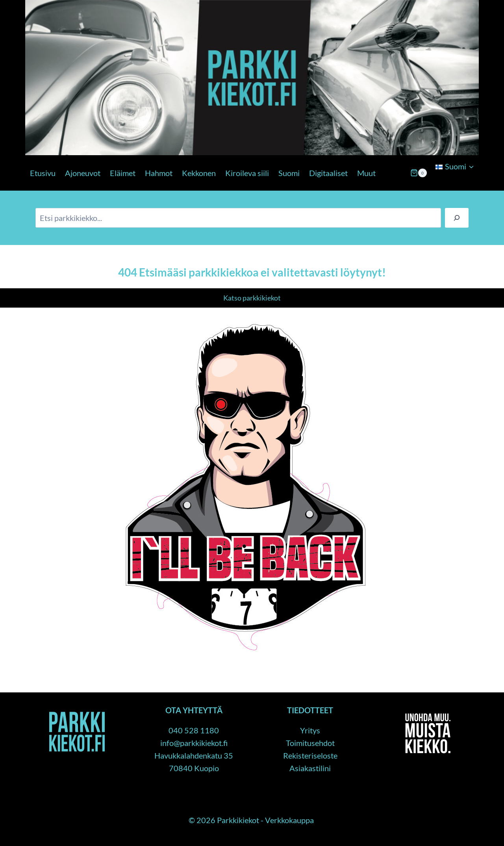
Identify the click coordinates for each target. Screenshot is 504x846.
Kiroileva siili (247, 173)
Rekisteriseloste (310, 755)
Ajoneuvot (83, 173)
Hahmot (159, 173)
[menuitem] (455, 166)
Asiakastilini (310, 768)
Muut (366, 173)
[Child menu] (435, 187)
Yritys (310, 730)
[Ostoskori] (419, 173)
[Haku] (457, 218)
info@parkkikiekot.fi (194, 743)
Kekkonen (199, 173)
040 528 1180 (194, 730)
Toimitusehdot (310, 743)
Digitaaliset (328, 173)
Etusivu (43, 173)
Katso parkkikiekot (252, 298)
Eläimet (123, 173)
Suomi (289, 173)
